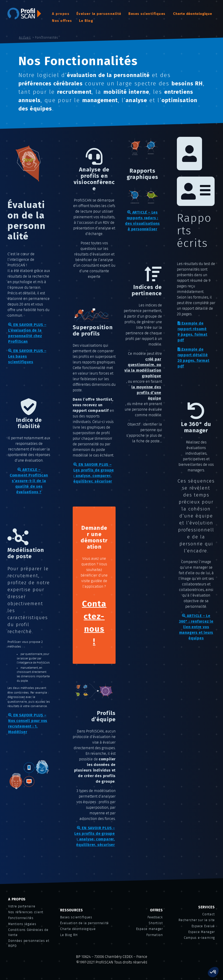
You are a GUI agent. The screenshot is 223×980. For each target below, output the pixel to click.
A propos (61, 14)
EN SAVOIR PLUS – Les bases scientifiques (27, 356)
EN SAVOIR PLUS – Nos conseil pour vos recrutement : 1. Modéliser (28, 723)
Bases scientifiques (147, 14)
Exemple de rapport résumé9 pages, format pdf (192, 332)
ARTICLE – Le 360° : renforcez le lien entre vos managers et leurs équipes (196, 627)
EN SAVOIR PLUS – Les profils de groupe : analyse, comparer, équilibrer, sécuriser (94, 473)
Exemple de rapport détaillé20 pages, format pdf (194, 358)
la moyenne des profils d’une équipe (146, 393)
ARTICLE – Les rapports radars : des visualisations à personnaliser (142, 221)
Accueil (25, 38)
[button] (213, 972)
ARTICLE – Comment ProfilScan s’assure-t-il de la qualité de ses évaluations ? (29, 481)
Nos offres (62, 21)
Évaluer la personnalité (99, 14)
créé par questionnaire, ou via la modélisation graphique (143, 368)
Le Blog (86, 21)
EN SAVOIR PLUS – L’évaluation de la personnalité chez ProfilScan (27, 333)
